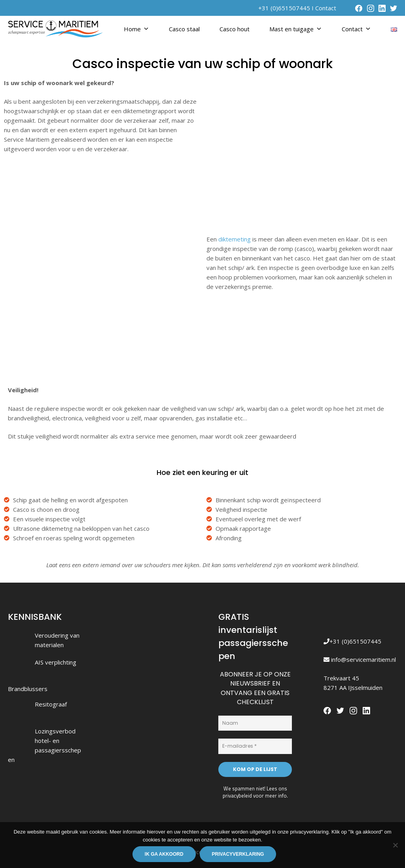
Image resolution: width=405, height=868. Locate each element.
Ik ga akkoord (164, 854)
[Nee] (395, 845)
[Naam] (255, 723)
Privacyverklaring (238, 854)
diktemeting (235, 239)
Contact (326, 8)
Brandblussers (28, 689)
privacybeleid (237, 796)
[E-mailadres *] (255, 746)
